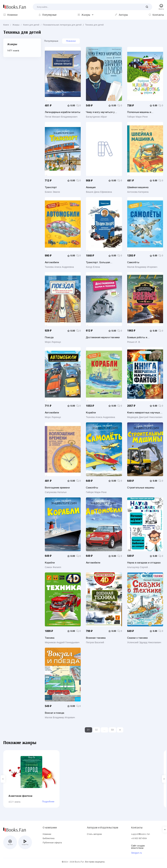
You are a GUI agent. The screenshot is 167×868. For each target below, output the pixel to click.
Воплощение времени (57, 488)
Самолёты (133, 262)
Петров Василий (95, 643)
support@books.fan (140, 834)
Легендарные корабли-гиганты (63, 112)
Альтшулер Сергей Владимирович (137, 567)
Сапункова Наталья (56, 492)
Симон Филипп (53, 567)
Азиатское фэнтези (20, 796)
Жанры (16, 25)
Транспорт (51, 187)
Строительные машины (141, 488)
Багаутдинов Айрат (96, 117)
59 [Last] (112, 730)
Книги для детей (31, 25)
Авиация (91, 187)
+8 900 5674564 (139, 838)
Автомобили (52, 262)
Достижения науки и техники (103, 337)
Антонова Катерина (138, 192)
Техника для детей (94, 25)
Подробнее (48, 802)
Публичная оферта (52, 843)
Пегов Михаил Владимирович (61, 117)
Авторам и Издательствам (102, 827)
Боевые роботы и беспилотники (137, 337)
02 (96, 730)
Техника (50, 638)
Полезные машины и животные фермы (139, 112)
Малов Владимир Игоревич (142, 267)
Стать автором (94, 834)
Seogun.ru (137, 853)
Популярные (51, 41)
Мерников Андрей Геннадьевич (62, 643)
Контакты (137, 827)
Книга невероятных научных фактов (144, 413)
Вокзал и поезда (54, 713)
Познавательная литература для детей (62, 25)
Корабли (91, 413)
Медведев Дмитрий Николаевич (145, 417)
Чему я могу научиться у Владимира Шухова (100, 112)
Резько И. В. (134, 342)
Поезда (49, 337)
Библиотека (49, 838)
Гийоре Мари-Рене (138, 117)
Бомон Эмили (52, 192)
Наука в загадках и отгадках (144, 563)
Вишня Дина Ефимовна (99, 192)
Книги (6, 25)
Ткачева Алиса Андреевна (59, 267)
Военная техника (96, 638)
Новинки (71, 41)
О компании (50, 827)
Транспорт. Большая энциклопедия (98, 262)
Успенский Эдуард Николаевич (144, 643)
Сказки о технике (137, 638)
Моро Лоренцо (53, 342)
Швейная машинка (138, 187)
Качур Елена (93, 267)
